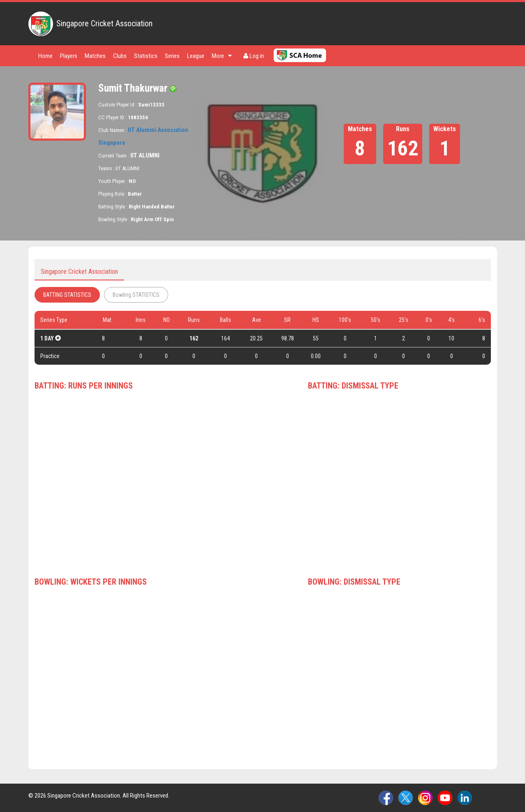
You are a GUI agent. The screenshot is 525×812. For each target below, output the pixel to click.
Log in (254, 56)
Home (45, 56)
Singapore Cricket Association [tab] (79, 272)
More (222, 56)
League (196, 56)
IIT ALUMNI (145, 155)
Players (69, 56)
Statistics (146, 56)
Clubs (120, 56)
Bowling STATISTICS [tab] (136, 295)
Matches (95, 56)
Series (172, 56)
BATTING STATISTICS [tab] (67, 295)
